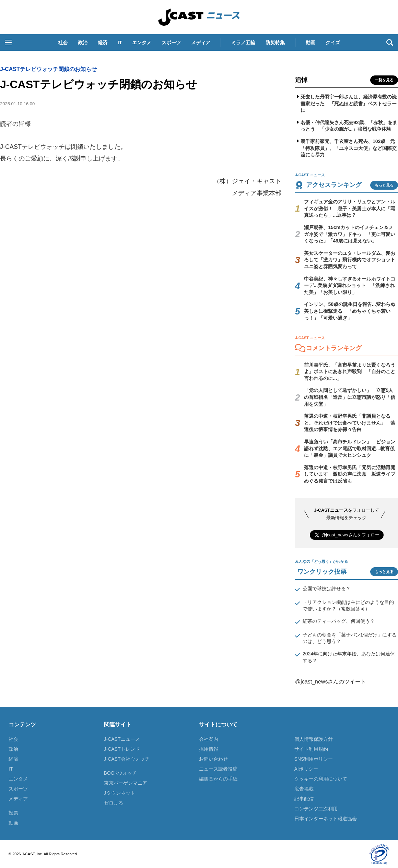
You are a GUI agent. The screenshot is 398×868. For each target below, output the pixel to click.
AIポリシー (306, 769)
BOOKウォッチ (120, 773)
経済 (103, 43)
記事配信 (304, 799)
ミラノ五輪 (243, 43)
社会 (63, 43)
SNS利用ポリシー (314, 759)
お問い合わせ (213, 759)
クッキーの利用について (321, 779)
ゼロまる (114, 803)
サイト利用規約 (311, 749)
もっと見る (384, 185)
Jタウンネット (120, 793)
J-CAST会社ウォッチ (127, 759)
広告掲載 (304, 789)
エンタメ (142, 43)
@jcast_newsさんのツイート (331, 682)
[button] (8, 43)
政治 (83, 43)
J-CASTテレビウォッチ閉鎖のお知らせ (48, 69)
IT (120, 43)
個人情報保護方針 (314, 739)
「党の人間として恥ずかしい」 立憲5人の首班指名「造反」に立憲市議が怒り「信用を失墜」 (350, 397)
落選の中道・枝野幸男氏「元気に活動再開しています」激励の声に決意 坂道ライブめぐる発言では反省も (350, 474)
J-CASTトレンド (122, 749)
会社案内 (209, 739)
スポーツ (171, 43)
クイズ (333, 43)
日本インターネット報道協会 (326, 819)
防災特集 (275, 43)
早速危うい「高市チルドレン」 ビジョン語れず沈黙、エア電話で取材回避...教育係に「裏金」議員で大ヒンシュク (350, 448)
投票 (13, 813)
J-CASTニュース (122, 739)
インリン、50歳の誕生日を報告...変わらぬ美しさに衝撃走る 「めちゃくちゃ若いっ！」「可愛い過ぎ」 (349, 311)
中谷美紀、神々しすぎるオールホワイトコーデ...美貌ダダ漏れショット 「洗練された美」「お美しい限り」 (350, 286)
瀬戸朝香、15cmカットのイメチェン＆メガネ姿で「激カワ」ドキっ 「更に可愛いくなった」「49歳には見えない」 (350, 234)
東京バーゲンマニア (126, 783)
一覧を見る (384, 80)
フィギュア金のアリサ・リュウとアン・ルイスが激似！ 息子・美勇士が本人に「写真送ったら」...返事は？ (350, 208)
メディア (201, 43)
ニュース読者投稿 (218, 769)
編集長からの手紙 (218, 779)
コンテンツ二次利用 (316, 809)
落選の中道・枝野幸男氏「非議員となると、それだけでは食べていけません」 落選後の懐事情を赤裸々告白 (350, 423)
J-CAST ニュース (199, 17)
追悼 (301, 80)
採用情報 (209, 749)
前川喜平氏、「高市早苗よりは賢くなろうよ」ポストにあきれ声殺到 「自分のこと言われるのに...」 (350, 372)
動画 (311, 43)
